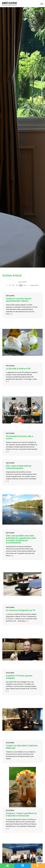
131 (10, 285)
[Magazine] (8, 866)
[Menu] (41, 4)
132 (13, 285)
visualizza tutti (34, 285)
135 (25, 285)
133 (17, 285)
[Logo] (9, 4)
